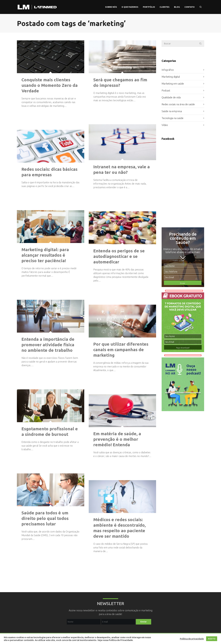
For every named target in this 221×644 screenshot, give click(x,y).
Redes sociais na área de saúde (178, 104)
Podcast (166, 91)
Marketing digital (171, 77)
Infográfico (168, 70)
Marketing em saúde (173, 84)
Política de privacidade (192, 639)
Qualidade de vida (171, 97)
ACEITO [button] (212, 639)
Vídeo (165, 125)
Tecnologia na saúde (173, 118)
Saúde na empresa (172, 111)
